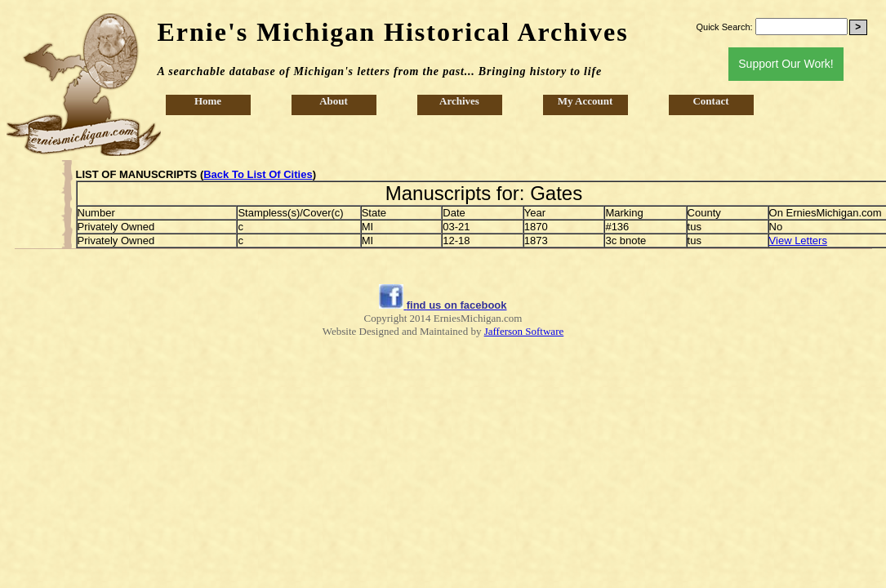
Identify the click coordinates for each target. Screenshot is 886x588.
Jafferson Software (524, 331)
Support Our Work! (786, 64)
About (334, 101)
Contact (710, 101)
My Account (585, 101)
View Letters (798, 241)
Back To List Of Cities (258, 174)
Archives (459, 101)
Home (208, 101)
